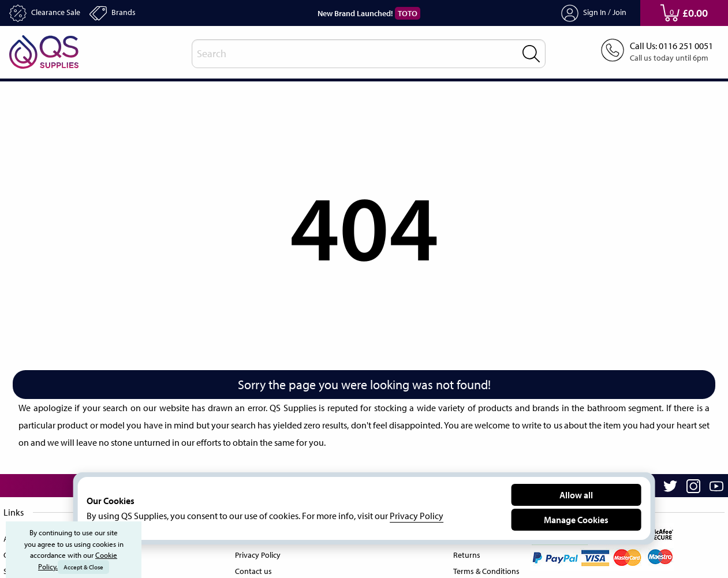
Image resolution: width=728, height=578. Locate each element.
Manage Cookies (576, 519)
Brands (122, 13)
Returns (463, 553)
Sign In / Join (593, 13)
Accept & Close (85, 567)
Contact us (252, 569)
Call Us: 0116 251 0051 (667, 46)
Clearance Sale (49, 13)
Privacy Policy (258, 553)
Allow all (576, 495)
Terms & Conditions (484, 569)
